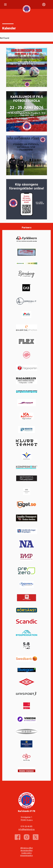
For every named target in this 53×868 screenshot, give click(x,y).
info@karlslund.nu (27, 829)
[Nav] (5, 4)
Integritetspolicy (26, 856)
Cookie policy (26, 853)
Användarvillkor (26, 851)
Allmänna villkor (27, 848)
